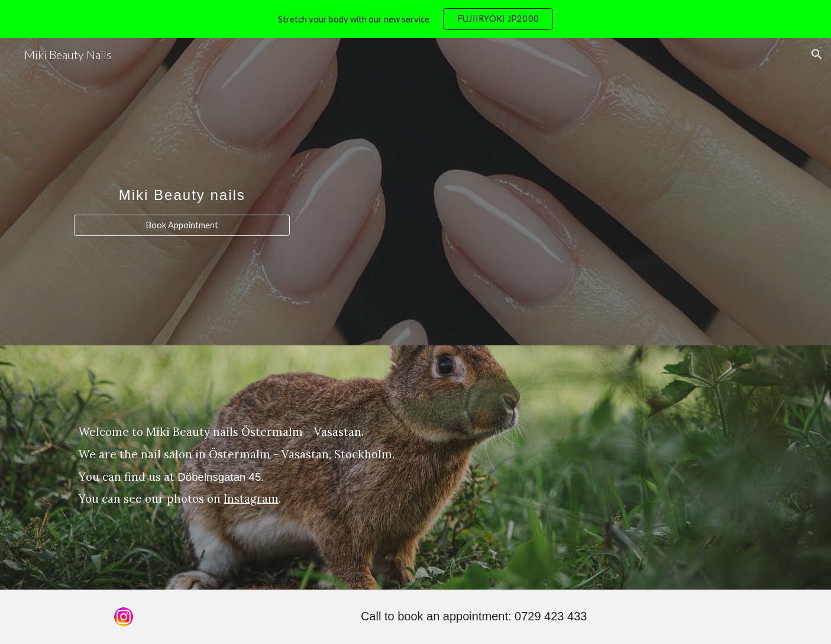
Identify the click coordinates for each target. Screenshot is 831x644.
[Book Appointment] (182, 225)
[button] (817, 54)
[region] (415, 19)
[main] (182, 181)
